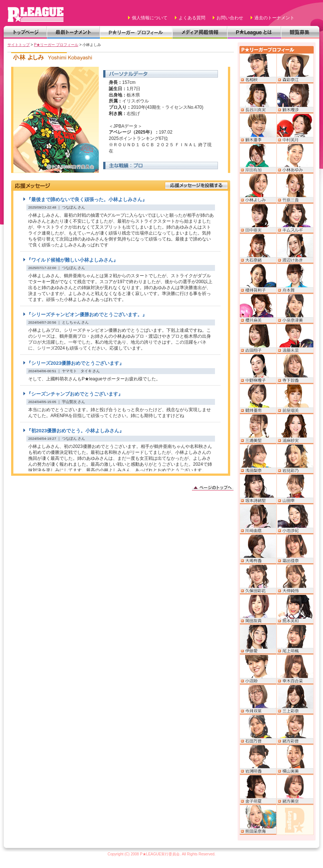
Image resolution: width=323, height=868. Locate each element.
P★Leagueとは (254, 32)
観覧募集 (300, 32)
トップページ (25, 32)
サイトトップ (19, 45)
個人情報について (150, 18)
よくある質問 (192, 18)
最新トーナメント (73, 32)
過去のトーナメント (274, 18)
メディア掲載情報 (200, 32)
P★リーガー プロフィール (136, 32)
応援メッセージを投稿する (196, 186)
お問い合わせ (230, 18)
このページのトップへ (213, 487)
